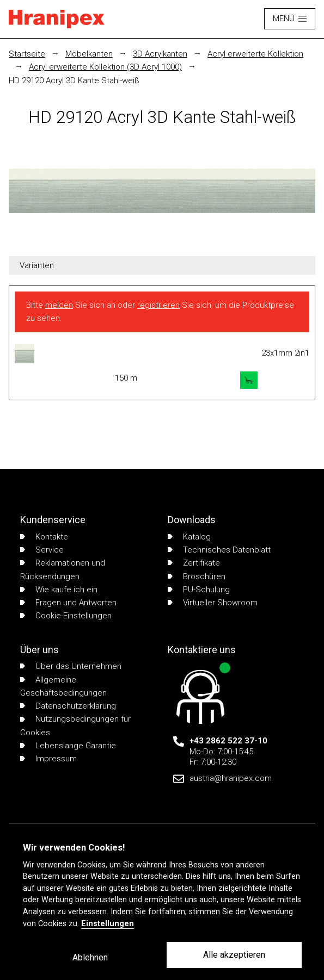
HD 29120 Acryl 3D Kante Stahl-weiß (74, 80)
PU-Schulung (199, 590)
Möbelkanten (89, 54)
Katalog (189, 537)
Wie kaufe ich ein (59, 590)
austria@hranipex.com (231, 778)
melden (59, 305)
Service (42, 550)
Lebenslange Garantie (68, 746)
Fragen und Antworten (68, 603)
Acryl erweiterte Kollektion (255, 54)
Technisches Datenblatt (219, 550)
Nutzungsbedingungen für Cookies (75, 725)
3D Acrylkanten (160, 54)
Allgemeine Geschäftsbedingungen (63, 686)
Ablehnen (90, 957)
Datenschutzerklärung (68, 706)
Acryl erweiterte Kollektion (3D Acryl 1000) (105, 67)
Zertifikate (194, 563)
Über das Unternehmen (71, 666)
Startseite (27, 54)
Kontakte (44, 537)
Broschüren (197, 576)
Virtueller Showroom (213, 603)
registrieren (158, 305)
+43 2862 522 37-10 (228, 741)
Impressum (48, 759)
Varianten (37, 265)
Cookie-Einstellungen (66, 616)
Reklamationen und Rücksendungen (63, 569)
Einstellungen (108, 924)
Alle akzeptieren (234, 955)
